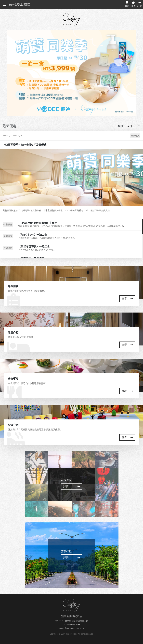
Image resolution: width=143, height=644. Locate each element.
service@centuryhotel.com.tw (72, 628)
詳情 (72, 486)
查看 (127, 299)
